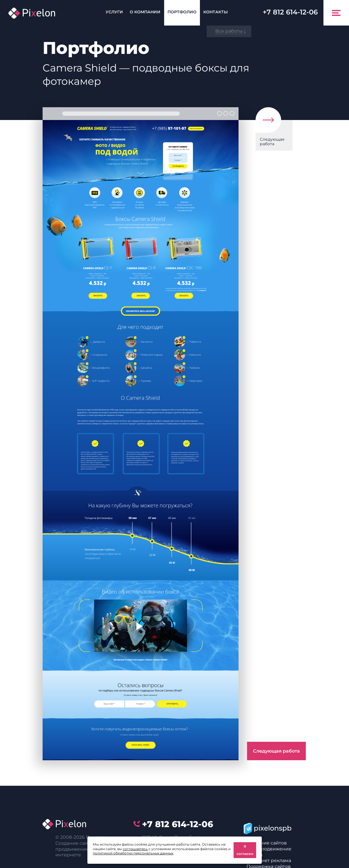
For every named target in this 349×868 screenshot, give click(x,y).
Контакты (216, 12)
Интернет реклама (269, 860)
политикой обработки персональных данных (133, 853)
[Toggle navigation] (336, 13)
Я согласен (245, 850)
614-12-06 (290, 12)
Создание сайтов (267, 843)
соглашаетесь (135, 849)
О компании (145, 12)
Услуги (114, 12)
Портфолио (182, 12)
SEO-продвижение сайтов (269, 852)
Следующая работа (272, 142)
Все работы (229, 31)
